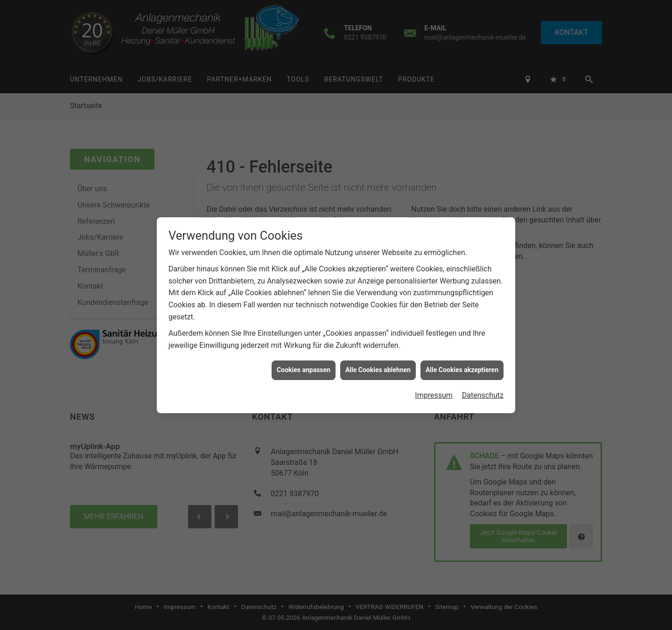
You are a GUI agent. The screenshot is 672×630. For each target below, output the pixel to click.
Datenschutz (483, 390)
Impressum (434, 390)
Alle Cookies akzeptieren (462, 364)
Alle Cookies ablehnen (378, 364)
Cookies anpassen (304, 364)
